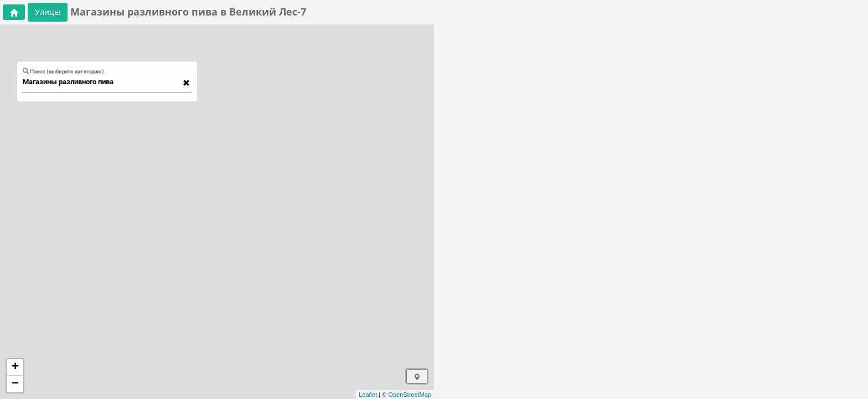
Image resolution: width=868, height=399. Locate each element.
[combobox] (102, 82)
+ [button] (15, 367)
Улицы (48, 12)
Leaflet (368, 395)
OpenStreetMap (410, 395)
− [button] (15, 384)
